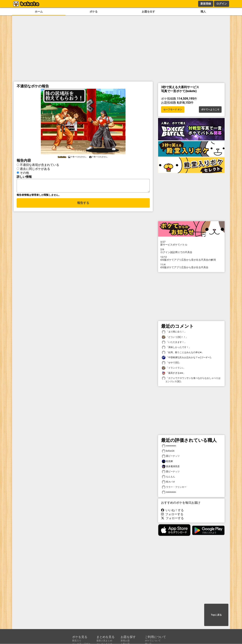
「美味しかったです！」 (176, 347)
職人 (203, 12)
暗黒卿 (167, 461)
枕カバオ (168, 482)
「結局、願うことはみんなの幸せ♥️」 (183, 352)
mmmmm (169, 446)
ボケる (94, 12)
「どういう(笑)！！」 (175, 337)
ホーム (39, 12)
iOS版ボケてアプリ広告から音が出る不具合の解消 (191, 258)
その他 (24, 173)
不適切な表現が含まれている (40, 165)
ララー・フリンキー (174, 487)
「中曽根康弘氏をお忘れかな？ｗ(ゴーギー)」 (187, 358)
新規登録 (206, 4)
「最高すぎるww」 (174, 373)
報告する (83, 205)
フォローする (172, 514)
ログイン (222, 4)
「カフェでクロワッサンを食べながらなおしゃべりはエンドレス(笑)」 (191, 380)
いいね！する (172, 510)
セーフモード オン (173, 110)
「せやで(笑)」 (171, 363)
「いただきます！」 (174, 342)
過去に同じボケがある (35, 169)
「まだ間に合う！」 (174, 332)
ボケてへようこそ (210, 110)
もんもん (168, 477)
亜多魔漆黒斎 (171, 466)
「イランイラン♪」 (174, 368)
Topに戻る (216, 615)
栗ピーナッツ (171, 456)
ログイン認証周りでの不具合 (191, 251)
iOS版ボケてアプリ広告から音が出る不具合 (191, 266)
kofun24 (168, 451)
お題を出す (148, 12)
